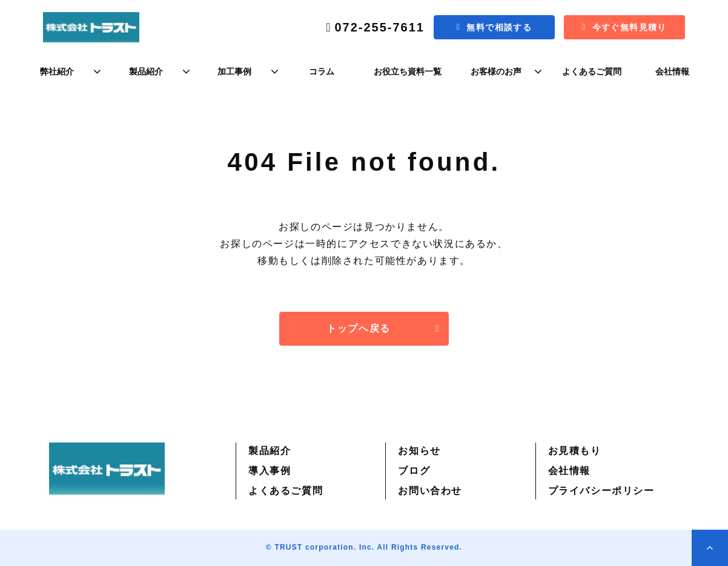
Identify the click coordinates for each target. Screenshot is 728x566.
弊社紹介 (57, 71)
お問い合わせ (430, 491)
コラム (322, 71)
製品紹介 (146, 71)
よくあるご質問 (592, 71)
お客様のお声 (496, 71)
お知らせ (419, 451)
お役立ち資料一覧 (408, 71)
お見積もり (575, 451)
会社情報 (672, 71)
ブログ (414, 471)
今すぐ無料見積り (630, 27)
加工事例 (234, 71)
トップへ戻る (359, 328)
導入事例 (270, 471)
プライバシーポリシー (601, 491)
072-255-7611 (379, 27)
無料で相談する (499, 27)
